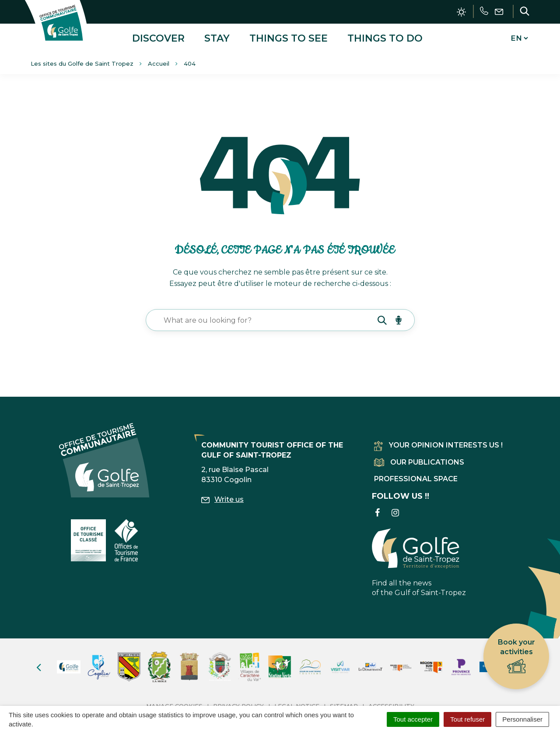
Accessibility (391, 703)
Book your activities (516, 657)
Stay (217, 37)
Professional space (416, 476)
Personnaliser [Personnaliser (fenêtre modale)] (522, 719)
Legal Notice (297, 703)
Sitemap (344, 703)
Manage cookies (174, 703)
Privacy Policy (238, 703)
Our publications (419, 459)
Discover (158, 37)
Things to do (385, 37)
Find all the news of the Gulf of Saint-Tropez (419, 560)
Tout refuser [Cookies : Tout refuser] (467, 719)
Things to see (289, 37)
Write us (222, 496)
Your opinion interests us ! (438, 442)
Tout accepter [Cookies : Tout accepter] (413, 719)
